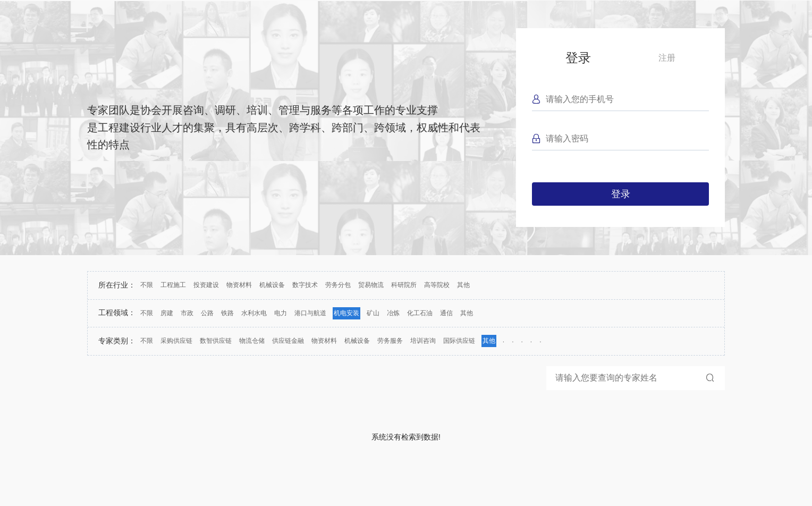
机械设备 (272, 285)
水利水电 (254, 313)
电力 (281, 313)
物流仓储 (252, 341)
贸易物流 (371, 285)
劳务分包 (338, 285)
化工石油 (420, 313)
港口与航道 (310, 313)
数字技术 (305, 285)
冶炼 (393, 313)
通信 (446, 313)
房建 (167, 313)
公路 (207, 313)
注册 (667, 58)
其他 (463, 285)
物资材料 (239, 285)
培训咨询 (423, 341)
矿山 (373, 313)
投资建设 (206, 285)
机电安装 (346, 313)
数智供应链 (216, 341)
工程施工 (173, 285)
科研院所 (404, 285)
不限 (147, 285)
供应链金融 (288, 341)
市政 (187, 313)
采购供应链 (176, 341)
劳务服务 (390, 341)
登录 (578, 58)
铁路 (227, 313)
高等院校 (437, 285)
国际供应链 (459, 341)
